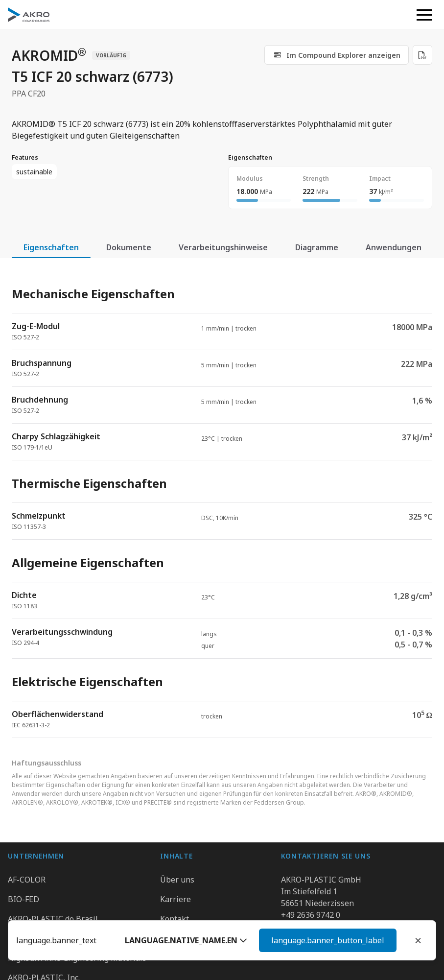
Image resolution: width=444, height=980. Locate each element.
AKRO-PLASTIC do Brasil (53, 919)
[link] (337, 55)
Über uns (177, 880)
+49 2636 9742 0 (311, 915)
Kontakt (175, 919)
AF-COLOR (27, 880)
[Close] (418, 940)
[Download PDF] (422, 55)
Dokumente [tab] (129, 247)
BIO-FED (23, 899)
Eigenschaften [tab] (51, 247)
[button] (313, 940)
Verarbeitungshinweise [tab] (223, 247)
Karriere (175, 899)
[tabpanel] (222, 504)
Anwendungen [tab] (394, 247)
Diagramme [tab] (317, 247)
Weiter (372, 940)
